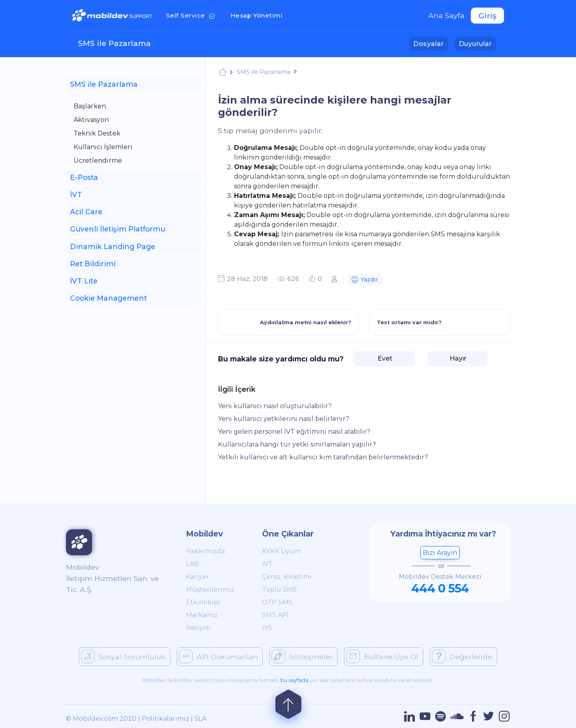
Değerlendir (462, 656)
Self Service (192, 15)
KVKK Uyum (281, 551)
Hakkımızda (205, 551)
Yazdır (365, 280)
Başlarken (90, 106)
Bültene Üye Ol (382, 656)
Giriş (487, 16)
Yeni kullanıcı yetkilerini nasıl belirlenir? (284, 419)
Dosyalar (431, 43)
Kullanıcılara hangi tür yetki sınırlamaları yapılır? (297, 444)
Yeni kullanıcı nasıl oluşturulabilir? (275, 406)
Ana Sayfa (446, 15)
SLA (200, 719)
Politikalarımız (165, 719)
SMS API (275, 615)
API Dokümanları (219, 656)
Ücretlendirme (98, 161)
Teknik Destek (97, 133)
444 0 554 (440, 588)
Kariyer (198, 577)
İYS (267, 628)
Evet (384, 358)
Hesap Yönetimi (259, 15)
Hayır (457, 358)
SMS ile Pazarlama (114, 43)
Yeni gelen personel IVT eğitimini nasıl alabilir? (294, 432)
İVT (267, 564)
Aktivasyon (91, 120)
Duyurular (477, 43)
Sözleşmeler (302, 656)
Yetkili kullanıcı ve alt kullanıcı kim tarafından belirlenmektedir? (323, 457)
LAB (192, 564)
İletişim (198, 628)
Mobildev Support (223, 73)
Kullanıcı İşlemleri (103, 147)
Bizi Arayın (440, 553)
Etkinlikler (203, 602)
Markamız (202, 615)
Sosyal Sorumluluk (123, 656)
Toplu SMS (279, 589)
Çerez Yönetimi (287, 577)
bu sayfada (294, 680)
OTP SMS (277, 602)
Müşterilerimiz (210, 589)
